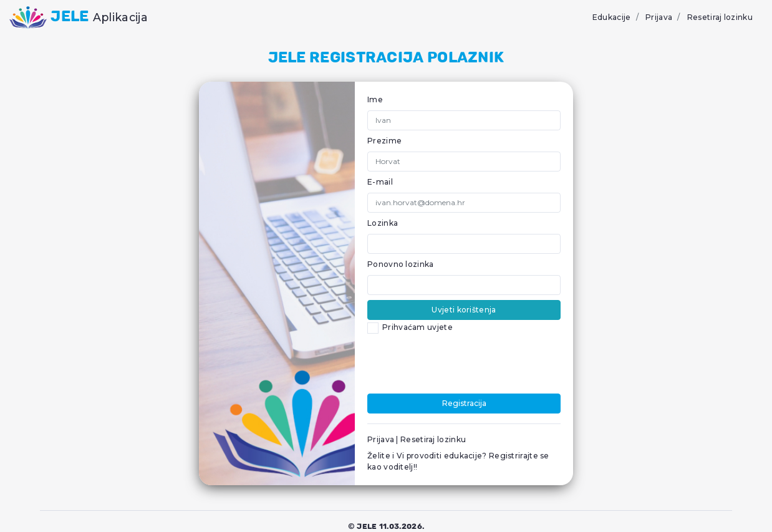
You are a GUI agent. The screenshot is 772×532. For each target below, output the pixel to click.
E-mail (380, 182)
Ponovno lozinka (401, 264)
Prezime (384, 141)
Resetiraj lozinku (720, 17)
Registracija (464, 403)
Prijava (659, 17)
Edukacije (612, 17)
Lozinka (383, 223)
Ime (375, 99)
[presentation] (462, 364)
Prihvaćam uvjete (417, 327)
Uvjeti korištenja (464, 310)
